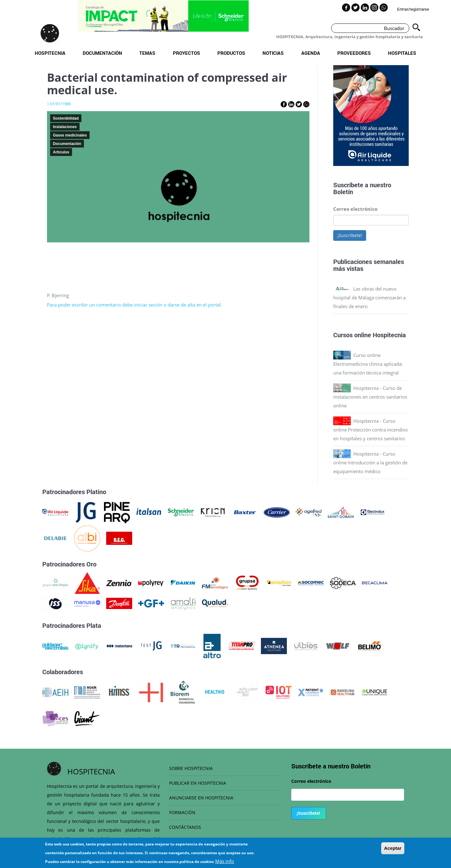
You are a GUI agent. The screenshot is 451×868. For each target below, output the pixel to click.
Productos (231, 53)
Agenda (311, 53)
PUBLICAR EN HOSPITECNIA (198, 783)
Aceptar (393, 851)
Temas (147, 53)
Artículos (61, 152)
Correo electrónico (355, 209)
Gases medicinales (70, 135)
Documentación (102, 53)
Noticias (273, 53)
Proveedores (354, 53)
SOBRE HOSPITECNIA (191, 768)
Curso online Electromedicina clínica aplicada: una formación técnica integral (368, 364)
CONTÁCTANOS (185, 827)
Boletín (343, 192)
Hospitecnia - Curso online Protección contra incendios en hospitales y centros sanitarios (371, 430)
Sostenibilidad (66, 118)
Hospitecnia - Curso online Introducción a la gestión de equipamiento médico (370, 462)
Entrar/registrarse (413, 9)
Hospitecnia (50, 53)
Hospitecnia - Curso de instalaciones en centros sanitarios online (370, 397)
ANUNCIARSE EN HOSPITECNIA (201, 798)
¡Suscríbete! (350, 235)
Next (413, 117)
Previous (329, 117)
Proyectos (187, 53)
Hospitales (402, 53)
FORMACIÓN (182, 812)
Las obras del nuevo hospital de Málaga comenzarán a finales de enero (369, 297)
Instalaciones (65, 127)
